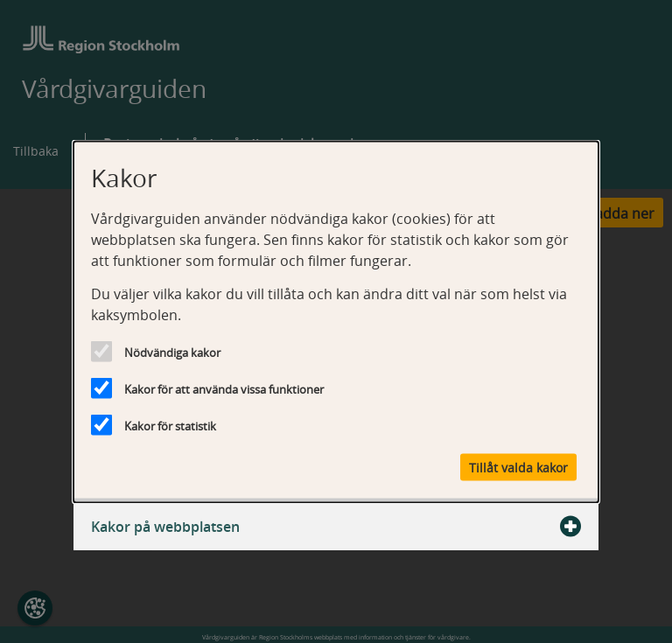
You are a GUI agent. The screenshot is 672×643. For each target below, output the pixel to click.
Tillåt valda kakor (518, 467)
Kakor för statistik (170, 425)
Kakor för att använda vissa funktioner (224, 388)
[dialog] (336, 321)
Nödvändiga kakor (172, 352)
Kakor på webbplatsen (336, 526)
